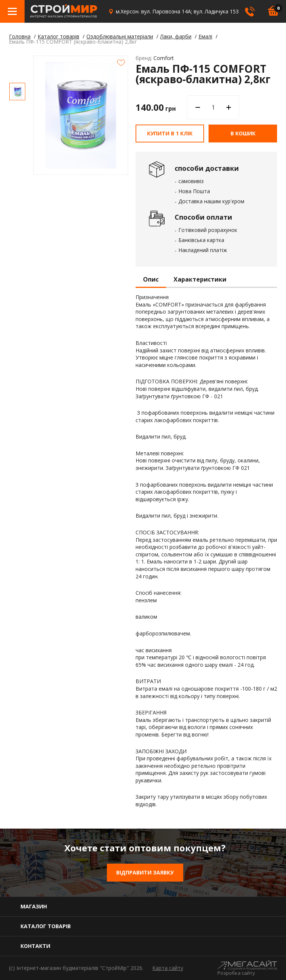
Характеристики (200, 280)
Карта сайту (168, 968)
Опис (151, 280)
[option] (17, 92)
